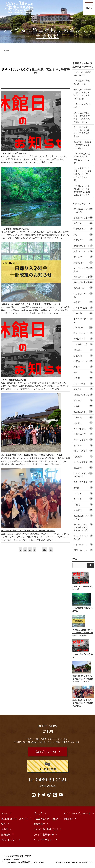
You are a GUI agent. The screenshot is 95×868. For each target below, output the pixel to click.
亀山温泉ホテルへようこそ (83, 517)
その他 (83, 406)
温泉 (83, 372)
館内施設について (83, 395)
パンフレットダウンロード (77, 812)
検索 (75, 559)
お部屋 (83, 367)
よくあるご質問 (48, 765)
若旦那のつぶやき (83, 218)
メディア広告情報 (83, 462)
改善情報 (83, 445)
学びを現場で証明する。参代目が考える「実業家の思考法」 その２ (82, 117)
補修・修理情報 (83, 451)
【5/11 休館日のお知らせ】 (82, 106)
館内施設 (83, 350)
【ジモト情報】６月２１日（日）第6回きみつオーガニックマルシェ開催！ (82, 174)
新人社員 (83, 499)
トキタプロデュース (83, 320)
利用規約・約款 (83, 550)
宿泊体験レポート (83, 246)
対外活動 (83, 313)
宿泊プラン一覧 (46, 751)
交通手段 (83, 389)
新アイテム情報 (83, 440)
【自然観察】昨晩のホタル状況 (82, 82)
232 (44, 550)
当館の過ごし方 (83, 344)
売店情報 (83, 423)
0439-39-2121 (51, 778)
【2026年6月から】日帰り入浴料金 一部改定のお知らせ (82, 158)
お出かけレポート (83, 251)
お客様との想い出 (83, 277)
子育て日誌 (83, 240)
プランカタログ (83, 544)
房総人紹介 (83, 262)
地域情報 (83, 468)
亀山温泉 (45, 30)
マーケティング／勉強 (83, 270)
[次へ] (51, 550)
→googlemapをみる (11, 858)
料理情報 (83, 417)
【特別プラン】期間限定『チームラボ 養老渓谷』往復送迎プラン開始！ (82, 190)
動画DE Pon (83, 288)
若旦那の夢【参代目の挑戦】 (83, 210)
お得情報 (83, 510)
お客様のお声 (83, 434)
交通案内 (83, 355)
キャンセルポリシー (44, 838)
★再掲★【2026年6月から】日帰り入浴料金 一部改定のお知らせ (82, 94)
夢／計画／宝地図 (83, 282)
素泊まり (76, 30)
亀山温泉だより (83, 411)
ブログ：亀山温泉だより (46, 828)
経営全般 (83, 223)
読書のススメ (83, 229)
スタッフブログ (83, 482)
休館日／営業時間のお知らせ (83, 475)
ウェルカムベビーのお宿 (83, 537)
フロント (83, 493)
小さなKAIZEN (83, 308)
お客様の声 (83, 327)
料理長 (83, 504)
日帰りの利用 (83, 383)
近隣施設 (83, 400)
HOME (6, 51)
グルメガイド (83, 257)
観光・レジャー (83, 333)
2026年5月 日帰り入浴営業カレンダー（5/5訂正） (82, 145)
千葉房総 (47, 36)
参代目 (83, 488)
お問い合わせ (83, 339)
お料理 (83, 378)
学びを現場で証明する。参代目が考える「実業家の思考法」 (82, 132)
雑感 (83, 234)
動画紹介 (68, 817)
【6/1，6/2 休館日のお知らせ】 (82, 74)
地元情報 (83, 302)
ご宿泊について (83, 361)
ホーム (5, 812)
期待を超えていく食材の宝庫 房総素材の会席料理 (83, 527)
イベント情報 (83, 428)
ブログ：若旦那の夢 (44, 833)
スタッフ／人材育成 (83, 295)
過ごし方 (38, 812)
